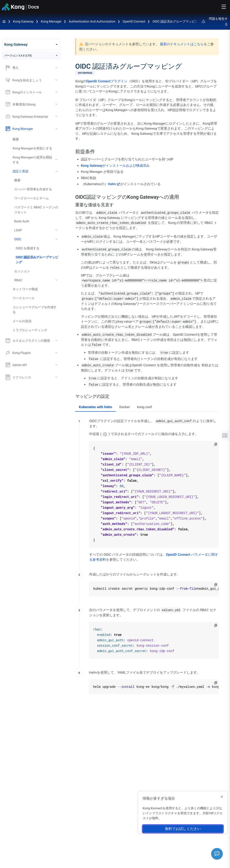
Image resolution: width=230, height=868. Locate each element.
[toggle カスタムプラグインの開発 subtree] (57, 341)
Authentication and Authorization (92, 21)
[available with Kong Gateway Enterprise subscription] (147, 73)
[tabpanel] (147, 557)
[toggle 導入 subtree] (57, 68)
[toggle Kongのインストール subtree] (57, 92)
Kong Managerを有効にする (32, 148)
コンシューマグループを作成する (35, 310)
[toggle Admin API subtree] (57, 365)
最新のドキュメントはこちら (182, 44)
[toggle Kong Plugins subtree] (57, 353)
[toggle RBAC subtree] (57, 280)
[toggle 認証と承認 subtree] (57, 171)
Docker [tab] (125, 407)
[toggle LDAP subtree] (57, 230)
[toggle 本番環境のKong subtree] (57, 104)
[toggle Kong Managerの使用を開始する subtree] (57, 160)
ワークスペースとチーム (31, 198)
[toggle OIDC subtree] (57, 239)
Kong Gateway (23, 21)
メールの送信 (22, 321)
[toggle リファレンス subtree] (57, 377)
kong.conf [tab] (144, 407)
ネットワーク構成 (25, 289)
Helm (112, 184)
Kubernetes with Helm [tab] (95, 407)
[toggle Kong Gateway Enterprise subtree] (57, 117)
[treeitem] (38, 260)
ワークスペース (24, 298)
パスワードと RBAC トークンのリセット (36, 210)
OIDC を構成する (28, 248)
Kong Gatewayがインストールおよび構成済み (115, 166)
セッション (22, 271)
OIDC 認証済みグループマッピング (177, 21)
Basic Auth (22, 221)
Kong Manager (51, 21)
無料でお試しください (183, 829)
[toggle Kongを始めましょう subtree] (57, 80)
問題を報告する (215, 21)
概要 (16, 139)
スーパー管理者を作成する (33, 189)
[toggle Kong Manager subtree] (57, 129)
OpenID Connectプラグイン (107, 81)
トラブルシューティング (30, 330)
